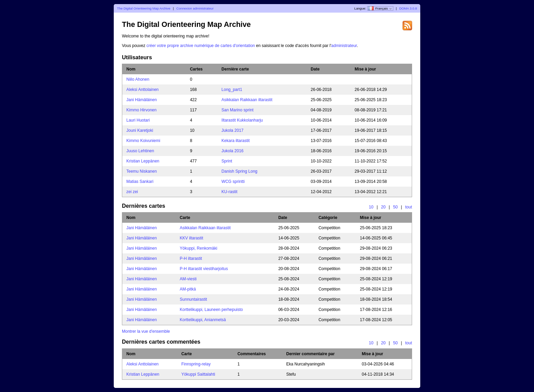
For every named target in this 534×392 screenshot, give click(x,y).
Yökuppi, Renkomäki (199, 248)
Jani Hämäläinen (142, 100)
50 (395, 207)
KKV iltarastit (192, 238)
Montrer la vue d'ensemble (146, 331)
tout (409, 207)
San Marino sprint (237, 110)
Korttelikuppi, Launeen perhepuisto (211, 310)
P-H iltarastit (191, 258)
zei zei (132, 192)
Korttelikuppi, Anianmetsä (203, 320)
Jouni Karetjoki (140, 130)
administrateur (344, 46)
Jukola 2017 (232, 130)
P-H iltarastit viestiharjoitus (204, 269)
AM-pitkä (188, 289)
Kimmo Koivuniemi (143, 141)
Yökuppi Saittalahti (198, 374)
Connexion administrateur (195, 8)
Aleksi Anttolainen (143, 90)
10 (371, 207)
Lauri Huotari (138, 120)
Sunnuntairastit (193, 299)
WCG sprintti (233, 182)
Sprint (227, 161)
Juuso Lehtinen (140, 151)
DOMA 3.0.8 (408, 8)
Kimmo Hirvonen (142, 110)
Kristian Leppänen (143, 161)
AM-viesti (188, 279)
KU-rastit (229, 192)
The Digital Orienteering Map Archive (144, 8)
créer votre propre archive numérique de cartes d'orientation (201, 46)
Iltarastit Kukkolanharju (242, 120)
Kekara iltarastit (235, 141)
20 (383, 207)
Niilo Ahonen (138, 79)
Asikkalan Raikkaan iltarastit (247, 100)
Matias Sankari (140, 182)
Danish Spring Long (239, 171)
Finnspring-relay (196, 364)
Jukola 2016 (232, 151)
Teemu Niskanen (142, 171)
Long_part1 (232, 90)
